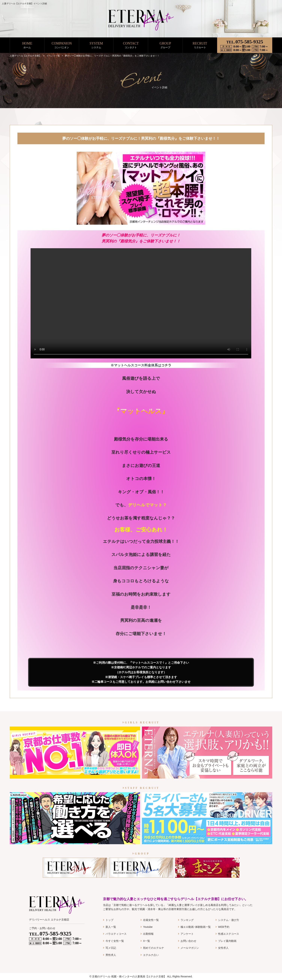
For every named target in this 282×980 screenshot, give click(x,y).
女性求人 (223, 948)
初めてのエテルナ (154, 948)
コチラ (166, 365)
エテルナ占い (151, 955)
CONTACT (131, 45)
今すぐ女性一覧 (115, 941)
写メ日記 (111, 948)
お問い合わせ (188, 941)
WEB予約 (224, 927)
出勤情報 (148, 934)
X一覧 (147, 941)
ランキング (187, 920)
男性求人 (111, 955)
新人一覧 (111, 927)
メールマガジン (190, 948)
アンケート (187, 934)
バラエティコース (116, 934)
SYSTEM (96, 45)
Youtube (148, 927)
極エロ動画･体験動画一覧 (196, 927)
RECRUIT (200, 45)
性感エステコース (229, 934)
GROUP (165, 45)
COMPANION (62, 45)
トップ (109, 920)
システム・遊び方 (229, 920)
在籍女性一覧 (151, 920)
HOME (27, 45)
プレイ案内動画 (227, 941)
